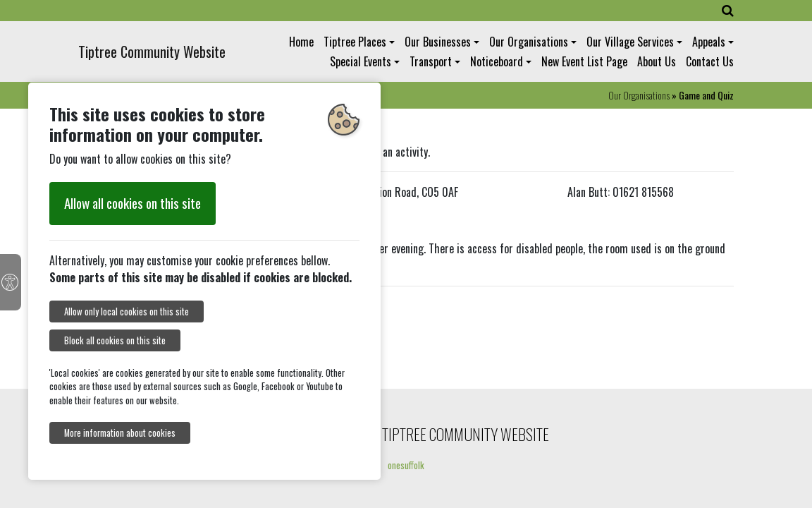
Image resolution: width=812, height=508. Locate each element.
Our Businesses (438, 42)
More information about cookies (120, 433)
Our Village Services (630, 42)
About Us (657, 61)
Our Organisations (529, 42)
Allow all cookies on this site (133, 203)
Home (301, 42)
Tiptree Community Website (152, 52)
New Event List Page (584, 61)
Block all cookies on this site (115, 340)
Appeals (709, 42)
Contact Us (710, 61)
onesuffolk (406, 465)
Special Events (361, 61)
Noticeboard (497, 61)
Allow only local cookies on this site (127, 312)
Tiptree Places (355, 42)
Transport (431, 61)
